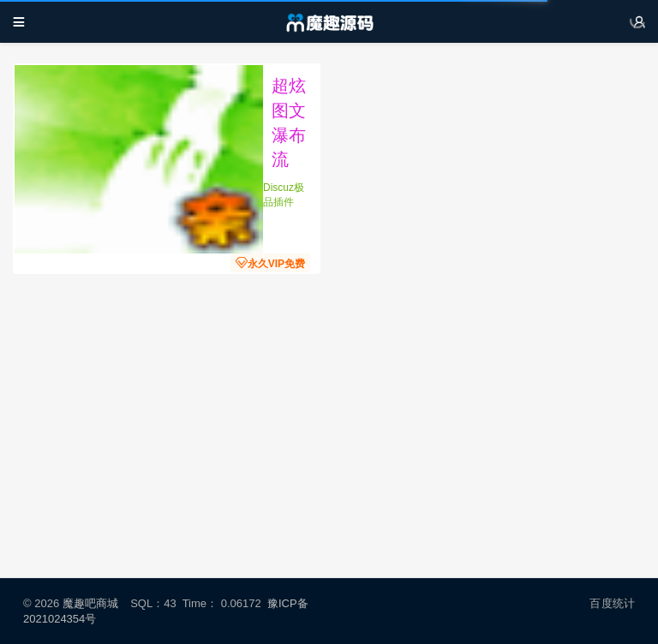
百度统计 (612, 603)
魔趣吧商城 (90, 603)
